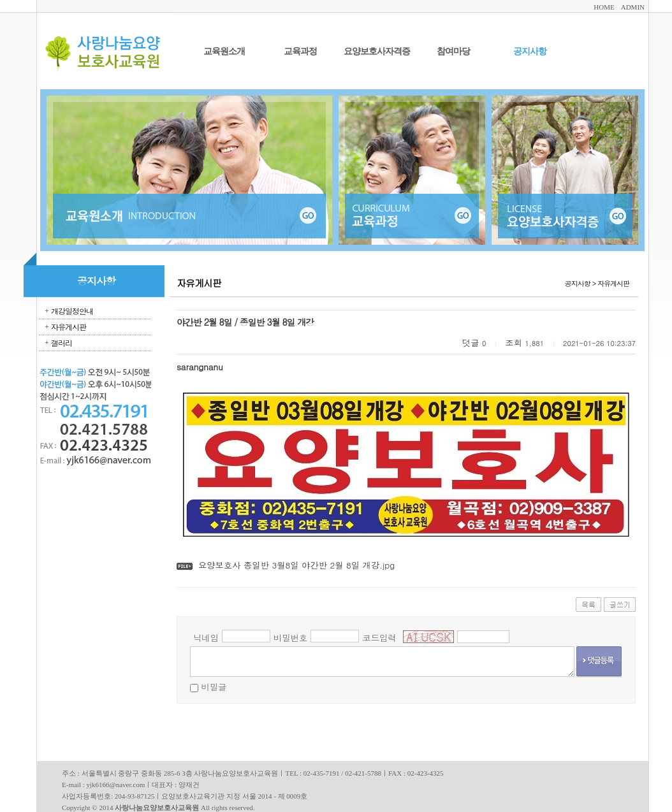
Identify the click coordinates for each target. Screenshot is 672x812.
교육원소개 (224, 51)
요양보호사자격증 (377, 51)
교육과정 (300, 51)
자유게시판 (69, 327)
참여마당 (453, 51)
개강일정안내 (72, 311)
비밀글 (214, 687)
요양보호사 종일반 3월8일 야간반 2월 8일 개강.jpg (296, 565)
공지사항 (530, 51)
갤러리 (62, 343)
